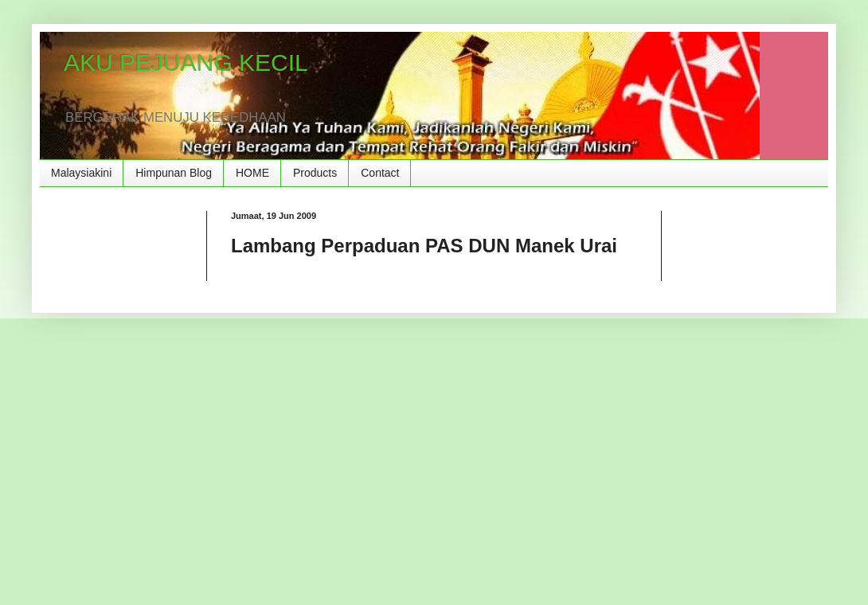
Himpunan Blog (174, 173)
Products (315, 173)
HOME (252, 173)
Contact (380, 173)
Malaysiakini (81, 173)
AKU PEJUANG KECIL (186, 62)
